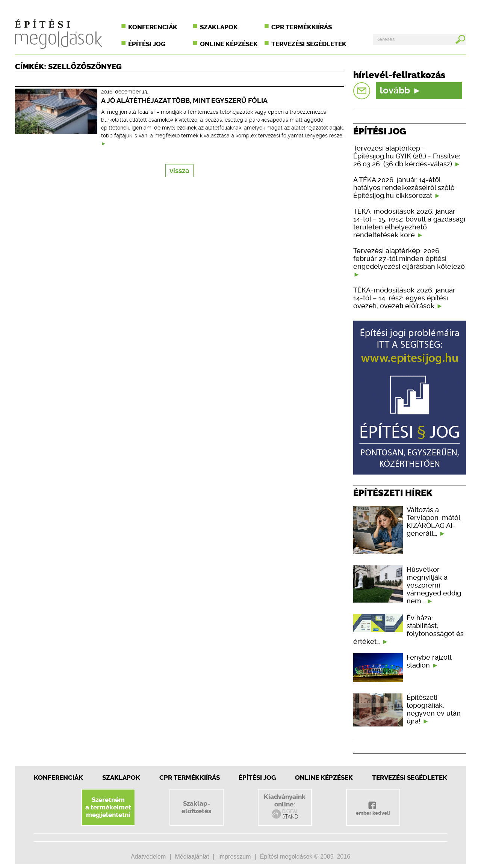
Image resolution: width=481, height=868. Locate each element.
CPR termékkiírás (302, 27)
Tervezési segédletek (309, 44)
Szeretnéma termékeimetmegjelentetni (108, 807)
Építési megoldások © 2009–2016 (305, 857)
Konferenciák (153, 27)
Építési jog (147, 44)
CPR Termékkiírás (190, 778)
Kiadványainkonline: (285, 806)
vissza (179, 171)
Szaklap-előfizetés (196, 807)
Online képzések (229, 44)
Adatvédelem (148, 857)
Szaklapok (219, 27)
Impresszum (234, 857)
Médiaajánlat (192, 857)
